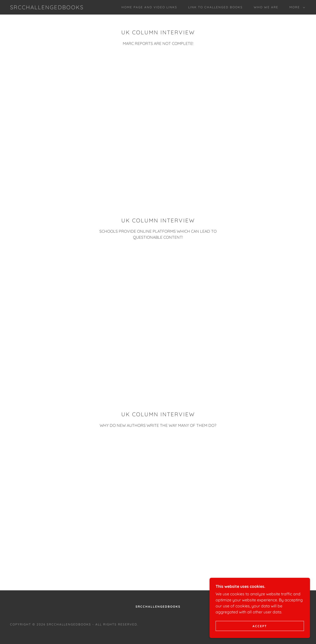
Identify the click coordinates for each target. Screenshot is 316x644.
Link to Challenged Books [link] (215, 7)
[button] (296, 7)
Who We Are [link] (266, 7)
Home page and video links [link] (149, 7)
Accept (260, 626)
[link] (47, 8)
